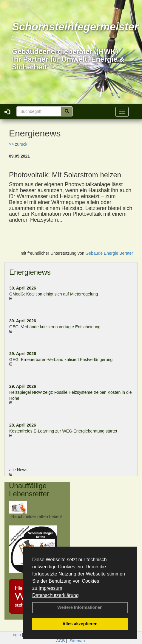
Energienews (30, 272)
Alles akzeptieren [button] (80, 624)
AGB (61, 641)
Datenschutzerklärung (55, 595)
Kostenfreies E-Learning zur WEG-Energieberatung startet (63, 431)
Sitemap (77, 641)
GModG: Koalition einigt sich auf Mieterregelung (54, 294)
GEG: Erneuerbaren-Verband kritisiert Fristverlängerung (61, 360)
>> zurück (18, 144)
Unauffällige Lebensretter (29, 490)
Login (16, 635)
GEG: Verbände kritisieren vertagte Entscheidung (55, 327)
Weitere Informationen (80, 607)
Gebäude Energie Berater (109, 253)
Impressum (50, 588)
